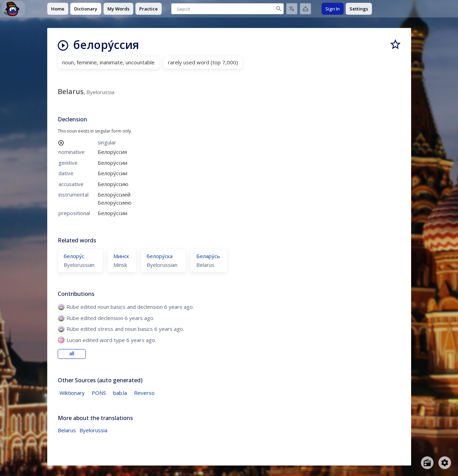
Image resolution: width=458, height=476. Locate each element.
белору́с (74, 256)
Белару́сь (208, 256)
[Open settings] (445, 463)
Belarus (67, 430)
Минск (121, 256)
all (72, 354)
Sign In (333, 9)
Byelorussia (93, 430)
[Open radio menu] (427, 463)
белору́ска (160, 256)
